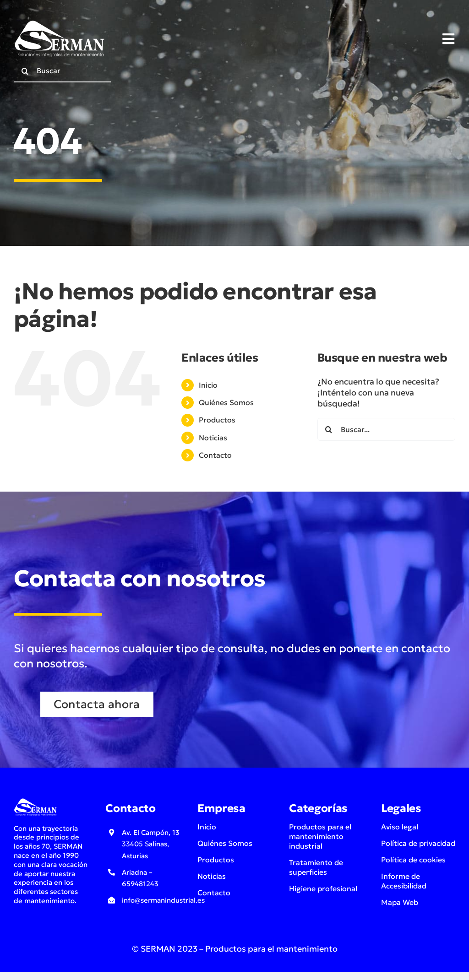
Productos (217, 420)
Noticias (213, 438)
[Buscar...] (386, 429)
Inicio (208, 385)
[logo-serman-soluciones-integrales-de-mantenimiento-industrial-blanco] (60, 22)
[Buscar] (62, 71)
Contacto (215, 455)
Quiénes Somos (226, 402)
